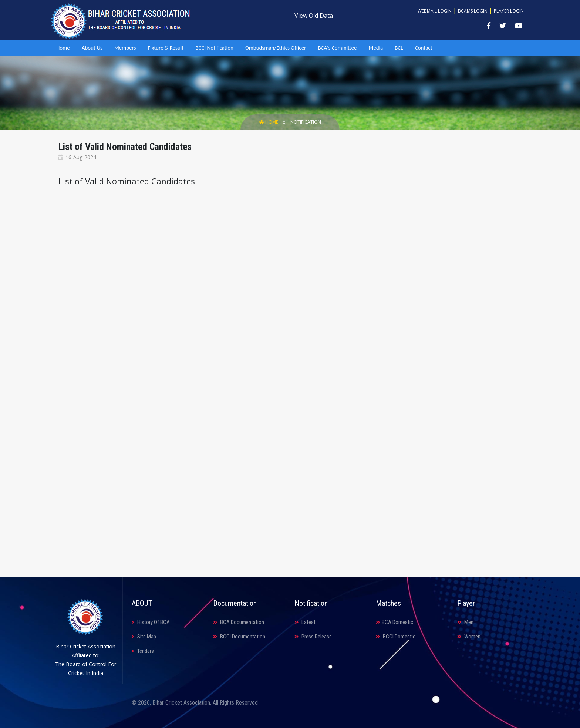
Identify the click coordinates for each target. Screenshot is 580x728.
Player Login (509, 11)
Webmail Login (435, 11)
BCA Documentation (239, 622)
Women (469, 637)
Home (63, 48)
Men (465, 622)
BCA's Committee (337, 48)
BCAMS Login (473, 11)
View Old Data (314, 16)
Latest (305, 622)
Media (376, 48)
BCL (399, 48)
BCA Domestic (394, 622)
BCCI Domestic (396, 637)
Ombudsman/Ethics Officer (276, 48)
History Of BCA (151, 622)
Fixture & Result (166, 48)
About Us (92, 48)
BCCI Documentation (239, 637)
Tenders (143, 651)
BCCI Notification (214, 48)
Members (125, 48)
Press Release (313, 637)
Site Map (144, 637)
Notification (306, 122)
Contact (424, 48)
